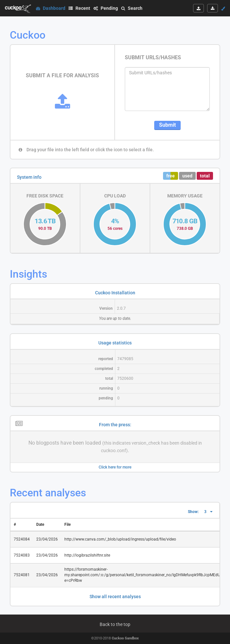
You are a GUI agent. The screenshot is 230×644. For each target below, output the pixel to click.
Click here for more (115, 467)
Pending (106, 8)
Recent (79, 8)
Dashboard (51, 8)
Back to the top (115, 624)
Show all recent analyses (115, 597)
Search (132, 8)
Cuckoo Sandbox (125, 638)
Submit (167, 125)
